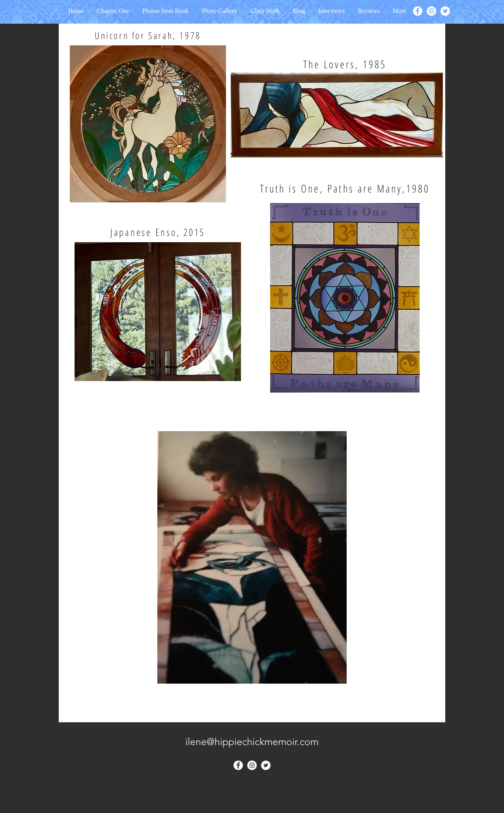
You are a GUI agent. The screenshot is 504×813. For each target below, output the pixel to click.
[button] (331, 11)
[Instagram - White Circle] (431, 11)
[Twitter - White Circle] (445, 11)
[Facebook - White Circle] (418, 11)
